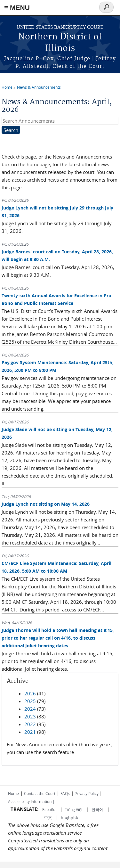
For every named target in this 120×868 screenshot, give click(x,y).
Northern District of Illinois (60, 43)
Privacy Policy (87, 793)
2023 (30, 717)
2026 (30, 693)
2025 (30, 701)
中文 (48, 817)
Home (7, 87)
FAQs (65, 793)
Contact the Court (40, 793)
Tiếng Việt (74, 809)
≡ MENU (17, 8)
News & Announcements (39, 87)
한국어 (97, 809)
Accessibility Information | (31, 801)
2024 (30, 709)
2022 (30, 724)
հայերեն (70, 817)
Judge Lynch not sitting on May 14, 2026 (46, 504)
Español (50, 809)
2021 (30, 732)
